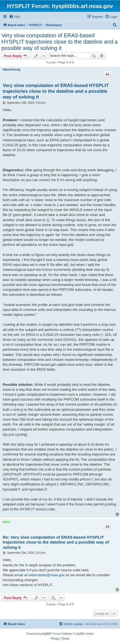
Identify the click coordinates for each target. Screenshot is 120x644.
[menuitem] (14, 17)
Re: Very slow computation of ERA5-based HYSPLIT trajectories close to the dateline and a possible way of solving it (56, 542)
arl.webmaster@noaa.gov (44, 575)
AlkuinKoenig (11, 70)
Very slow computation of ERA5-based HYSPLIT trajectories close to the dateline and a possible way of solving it (59, 42)
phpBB (46, 634)
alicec (7, 522)
